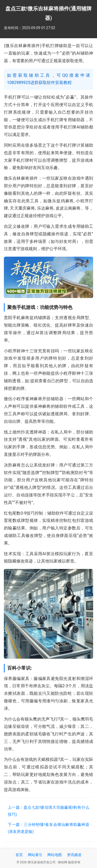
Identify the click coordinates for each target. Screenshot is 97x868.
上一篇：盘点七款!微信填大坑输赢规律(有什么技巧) (48, 811)
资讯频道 (74, 855)
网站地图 (55, 855)
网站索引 (35, 855)
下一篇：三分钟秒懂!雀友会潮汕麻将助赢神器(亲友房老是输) (48, 828)
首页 (19, 855)
